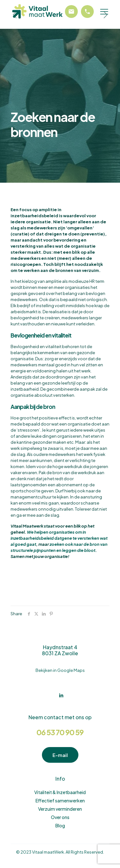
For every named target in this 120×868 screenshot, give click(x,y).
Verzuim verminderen (60, 809)
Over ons (60, 817)
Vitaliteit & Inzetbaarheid (60, 792)
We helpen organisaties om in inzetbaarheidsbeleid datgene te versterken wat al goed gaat (59, 538)
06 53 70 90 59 (60, 732)
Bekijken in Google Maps (60, 670)
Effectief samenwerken (60, 800)
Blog (60, 825)
